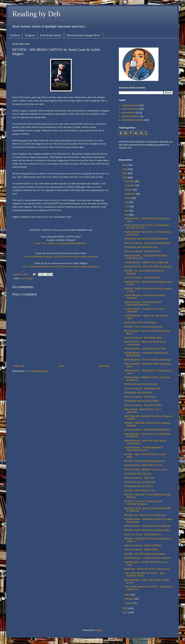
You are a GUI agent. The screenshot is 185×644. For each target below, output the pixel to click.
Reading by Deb (36, 14)
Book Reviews (26, 278)
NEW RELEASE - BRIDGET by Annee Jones (146, 470)
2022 (125, 608)
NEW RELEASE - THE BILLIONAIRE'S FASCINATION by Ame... (143, 303)
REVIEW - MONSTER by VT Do (140, 490)
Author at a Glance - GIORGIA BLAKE (142, 388)
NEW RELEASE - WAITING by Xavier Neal (145, 349)
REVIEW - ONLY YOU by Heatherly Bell (143, 327)
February (129, 599)
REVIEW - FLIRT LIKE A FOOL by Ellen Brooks (147, 530)
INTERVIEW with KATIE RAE (138, 393)
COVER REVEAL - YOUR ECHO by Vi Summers (148, 558)
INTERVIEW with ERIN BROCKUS (141, 247)
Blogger (98, 630)
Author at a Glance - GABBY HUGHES (143, 545)
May (127, 211)
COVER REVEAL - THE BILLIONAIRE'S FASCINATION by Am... (144, 449)
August (128, 198)
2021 (125, 612)
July (127, 202)
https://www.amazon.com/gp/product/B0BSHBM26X (61, 243)
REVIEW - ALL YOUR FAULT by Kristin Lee (145, 515)
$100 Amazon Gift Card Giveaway (140, 322)
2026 (125, 165)
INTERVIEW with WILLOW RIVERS (141, 401)
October (129, 190)
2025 (125, 169)
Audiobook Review (131, 105)
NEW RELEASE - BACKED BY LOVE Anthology (147, 526)
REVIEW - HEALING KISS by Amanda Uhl (145, 461)
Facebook (15, 35)
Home (61, 366)
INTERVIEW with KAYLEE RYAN (140, 482)
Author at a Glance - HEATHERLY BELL (143, 338)
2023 (125, 178)
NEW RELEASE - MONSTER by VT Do (143, 465)
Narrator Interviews (131, 116)
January (129, 603)
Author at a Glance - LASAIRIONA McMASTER (147, 430)
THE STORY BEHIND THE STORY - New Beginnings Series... (144, 575)
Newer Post (19, 366)
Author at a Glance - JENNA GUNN (141, 550)
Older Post (104, 366)
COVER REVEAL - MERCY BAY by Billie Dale (146, 262)
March (128, 595)
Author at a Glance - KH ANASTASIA (142, 278)
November (130, 185)
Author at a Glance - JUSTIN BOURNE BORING (147, 243)
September (130, 194)
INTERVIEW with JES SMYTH (139, 486)
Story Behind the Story (132, 120)
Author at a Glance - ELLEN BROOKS (142, 534)
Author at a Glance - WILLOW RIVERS (143, 405)
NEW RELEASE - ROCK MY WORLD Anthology (147, 360)
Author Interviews (130, 109)
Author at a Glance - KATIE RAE (140, 397)
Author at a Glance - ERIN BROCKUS (142, 251)
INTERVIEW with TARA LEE (138, 474)
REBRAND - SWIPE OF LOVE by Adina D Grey (147, 569)
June (127, 206)
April (127, 215)
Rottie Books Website (51, 35)
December (130, 181)
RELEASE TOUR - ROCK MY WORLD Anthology (148, 267)
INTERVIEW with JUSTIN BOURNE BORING (146, 239)
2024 (125, 173)
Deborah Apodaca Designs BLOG (83, 35)
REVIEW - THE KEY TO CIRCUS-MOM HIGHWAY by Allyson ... (143, 503)
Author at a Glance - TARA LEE (139, 478)
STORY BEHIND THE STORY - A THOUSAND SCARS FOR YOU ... (147, 227)
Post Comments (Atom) (37, 371)
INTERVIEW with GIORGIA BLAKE (141, 384)
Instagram (30, 35)
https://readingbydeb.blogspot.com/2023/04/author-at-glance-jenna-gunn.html (61, 256)
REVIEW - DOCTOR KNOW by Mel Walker (145, 554)
